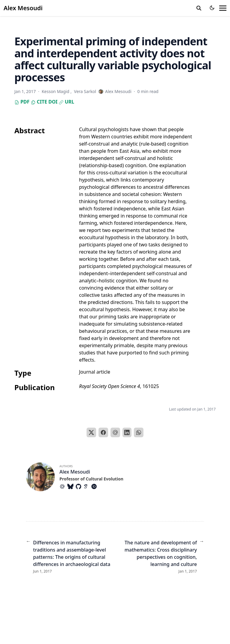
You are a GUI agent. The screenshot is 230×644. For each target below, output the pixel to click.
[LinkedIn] (127, 432)
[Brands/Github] (80, 486)
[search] (199, 8)
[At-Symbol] (63, 486)
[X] (91, 432)
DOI (53, 102)
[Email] (115, 432)
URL (66, 102)
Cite (39, 102)
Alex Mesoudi (23, 8)
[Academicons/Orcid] (95, 486)
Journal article (95, 372)
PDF (22, 102)
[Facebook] (103, 432)
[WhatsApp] (139, 432)
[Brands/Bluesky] (72, 486)
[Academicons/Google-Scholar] (87, 486)
